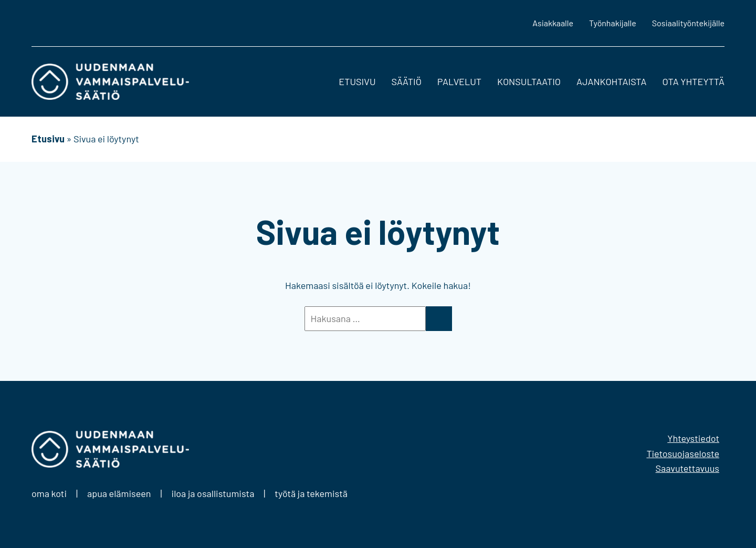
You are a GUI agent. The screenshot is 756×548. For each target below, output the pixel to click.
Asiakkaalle (553, 23)
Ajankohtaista (611, 81)
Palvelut (459, 81)
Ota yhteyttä (693, 81)
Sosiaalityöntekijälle (688, 23)
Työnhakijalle (613, 23)
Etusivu (357, 81)
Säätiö (407, 81)
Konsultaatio (529, 81)
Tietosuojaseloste (683, 453)
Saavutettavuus (687, 468)
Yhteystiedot (693, 438)
